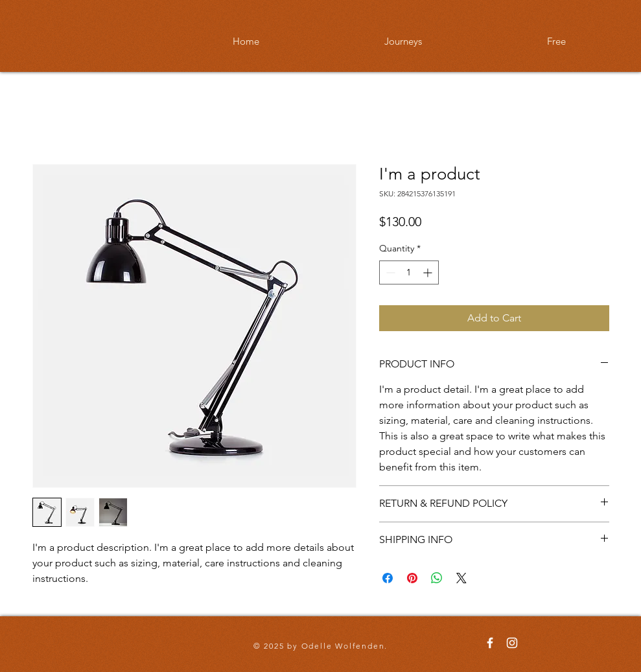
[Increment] (429, 272)
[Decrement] (389, 272)
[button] (403, 41)
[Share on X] (461, 578)
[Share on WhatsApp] (437, 578)
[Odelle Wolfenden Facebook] (490, 643)
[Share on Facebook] (388, 578)
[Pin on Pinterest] (412, 578)
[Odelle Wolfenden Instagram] (512, 643)
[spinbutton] (409, 272)
